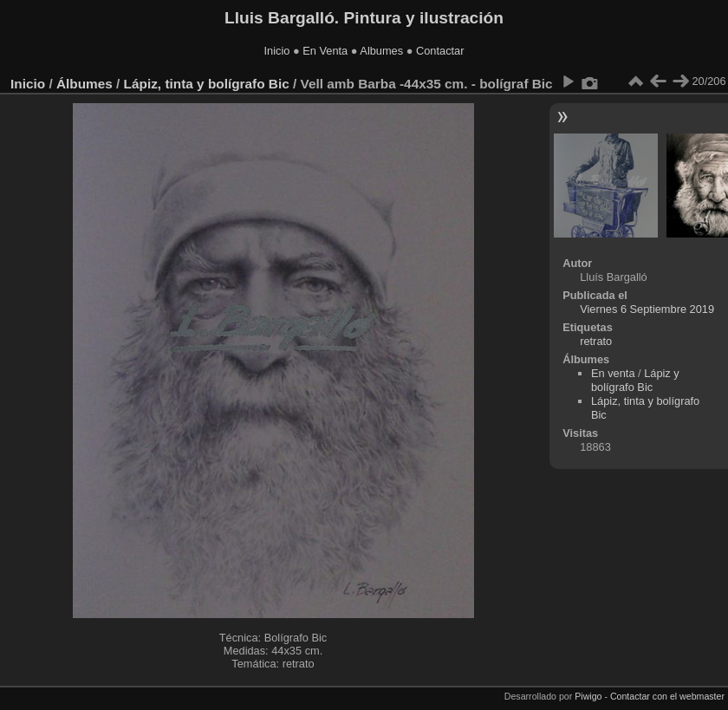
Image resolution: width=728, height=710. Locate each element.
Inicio (277, 51)
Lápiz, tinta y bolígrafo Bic (207, 84)
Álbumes (84, 84)
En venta (613, 373)
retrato (596, 341)
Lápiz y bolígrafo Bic (635, 380)
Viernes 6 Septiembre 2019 (647, 309)
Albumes (381, 51)
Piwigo (588, 696)
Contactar (440, 51)
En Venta (325, 51)
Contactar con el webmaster (667, 696)
